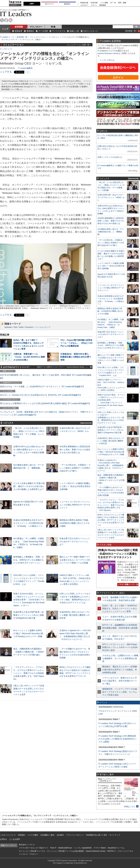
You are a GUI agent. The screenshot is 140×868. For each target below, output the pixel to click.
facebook (6, 20)
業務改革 (19, 31)
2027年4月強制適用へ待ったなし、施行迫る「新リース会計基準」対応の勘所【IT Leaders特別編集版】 (46, 376)
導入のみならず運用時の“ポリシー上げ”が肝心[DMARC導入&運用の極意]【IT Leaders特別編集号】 (45, 403)
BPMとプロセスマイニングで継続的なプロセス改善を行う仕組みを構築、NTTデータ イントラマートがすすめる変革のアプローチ (111, 520)
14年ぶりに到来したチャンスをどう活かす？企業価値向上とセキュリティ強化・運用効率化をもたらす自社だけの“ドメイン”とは (111, 418)
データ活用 (43, 31)
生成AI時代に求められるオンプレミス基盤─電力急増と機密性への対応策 (75, 615)
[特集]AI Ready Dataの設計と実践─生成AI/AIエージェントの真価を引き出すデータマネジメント (118, 554)
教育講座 (103, 5)
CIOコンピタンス (91, 31)
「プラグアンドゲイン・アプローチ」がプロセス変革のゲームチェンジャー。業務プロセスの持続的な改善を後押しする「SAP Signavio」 (29, 673)
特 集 (53, 27)
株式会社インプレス (27, 845)
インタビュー (54, 37)
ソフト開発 (104, 3)
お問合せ (3, 839)
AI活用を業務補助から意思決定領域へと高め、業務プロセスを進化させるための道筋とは (75, 449)
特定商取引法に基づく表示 (97, 835)
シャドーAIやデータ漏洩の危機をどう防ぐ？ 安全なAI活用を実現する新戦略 (75, 486)
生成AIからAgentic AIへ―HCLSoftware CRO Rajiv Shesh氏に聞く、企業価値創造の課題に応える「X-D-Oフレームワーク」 (110, 465)
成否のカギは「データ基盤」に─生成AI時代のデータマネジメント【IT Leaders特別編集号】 (42, 386)
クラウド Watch (100, 848)
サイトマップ (115, 835)
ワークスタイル (59, 31)
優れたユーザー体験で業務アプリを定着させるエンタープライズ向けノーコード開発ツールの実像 (75, 560)
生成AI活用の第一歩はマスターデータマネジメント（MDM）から (111, 197)
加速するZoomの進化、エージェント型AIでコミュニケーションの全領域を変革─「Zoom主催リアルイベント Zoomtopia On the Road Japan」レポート (29, 600)
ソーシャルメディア (42, 327)
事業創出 (30, 31)
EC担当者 (94, 3)
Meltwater (8, 327)
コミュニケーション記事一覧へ (79, 45)
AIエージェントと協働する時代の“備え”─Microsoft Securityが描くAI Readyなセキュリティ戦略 (28, 633)
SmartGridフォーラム (116, 848)
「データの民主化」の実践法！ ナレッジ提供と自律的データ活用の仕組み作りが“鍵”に (75, 468)
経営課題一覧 (22, 37)
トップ (5, 29)
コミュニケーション (38, 37)
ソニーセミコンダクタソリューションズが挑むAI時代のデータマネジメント (75, 505)
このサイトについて (8, 835)
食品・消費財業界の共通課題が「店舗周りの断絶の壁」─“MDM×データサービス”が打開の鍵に (29, 652)
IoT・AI (113, 3)
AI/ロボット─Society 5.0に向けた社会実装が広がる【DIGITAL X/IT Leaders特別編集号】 (41, 395)
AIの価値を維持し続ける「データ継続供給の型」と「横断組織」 (111, 232)
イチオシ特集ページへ (127, 584)
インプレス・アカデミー (29, 854)
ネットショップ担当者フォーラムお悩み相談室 (65, 851)
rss (10, 20)
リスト (27, 72)
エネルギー (84, 5)
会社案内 (60, 835)
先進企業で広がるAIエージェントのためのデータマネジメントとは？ (75, 541)
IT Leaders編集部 (25, 68)
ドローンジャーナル (125, 851)
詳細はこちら (130, 806)
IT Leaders (16, 14)
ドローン (94, 5)
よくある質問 (15, 839)
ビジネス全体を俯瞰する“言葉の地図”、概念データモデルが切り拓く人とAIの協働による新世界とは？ (29, 486)
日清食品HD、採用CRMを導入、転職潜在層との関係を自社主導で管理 (76, 357)
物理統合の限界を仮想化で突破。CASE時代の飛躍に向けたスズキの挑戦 (75, 523)
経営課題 (19, 27)
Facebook (29, 327)
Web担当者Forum (65, 848)
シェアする (6, 72)
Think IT (53, 848)
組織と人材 (74, 31)
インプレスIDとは (107, 60)
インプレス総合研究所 (83, 848)
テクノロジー (36, 27)
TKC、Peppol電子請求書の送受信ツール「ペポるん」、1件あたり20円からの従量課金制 (76, 343)
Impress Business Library (108, 53)
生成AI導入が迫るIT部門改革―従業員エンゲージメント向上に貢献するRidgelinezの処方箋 (29, 615)
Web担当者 (84, 3)
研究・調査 (122, 3)
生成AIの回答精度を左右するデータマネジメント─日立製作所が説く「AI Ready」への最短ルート (29, 523)
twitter (2, 20)
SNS (15, 327)
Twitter (21, 327)
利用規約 (22, 835)
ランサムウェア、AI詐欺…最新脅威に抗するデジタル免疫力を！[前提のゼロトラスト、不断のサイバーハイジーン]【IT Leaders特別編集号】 (46, 413)
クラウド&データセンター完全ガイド (34, 848)
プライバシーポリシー (75, 835)
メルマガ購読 (33, 835)
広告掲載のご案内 (47, 835)
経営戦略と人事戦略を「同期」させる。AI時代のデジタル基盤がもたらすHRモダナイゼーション (29, 560)
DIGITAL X (111, 851)
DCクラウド (50, 4)
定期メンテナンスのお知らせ (110, 157)
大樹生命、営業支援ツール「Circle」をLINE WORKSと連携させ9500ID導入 (29, 357)
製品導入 (67, 4)
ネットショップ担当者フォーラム (32, 851)
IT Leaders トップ (7, 37)
